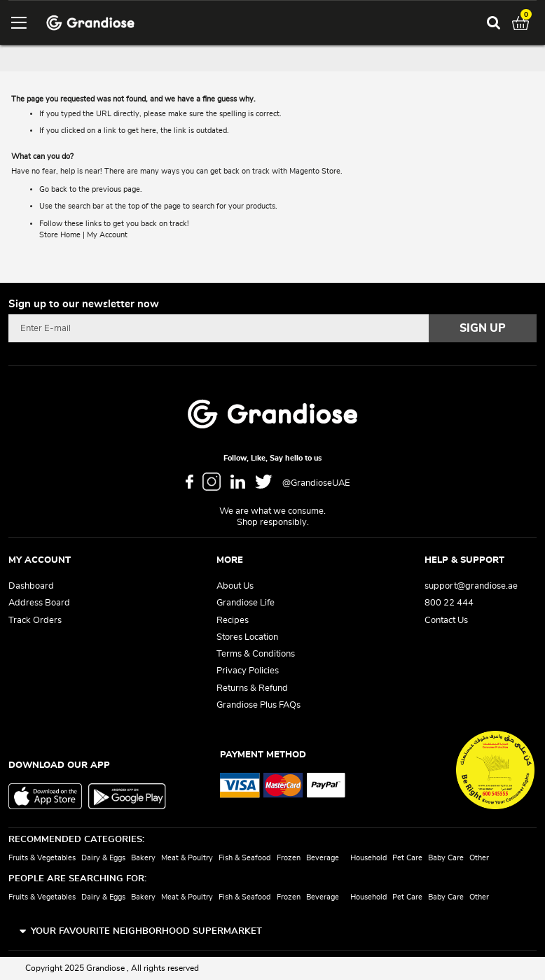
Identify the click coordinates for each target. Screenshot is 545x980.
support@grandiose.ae (471, 586)
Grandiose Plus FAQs (258, 705)
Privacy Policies (248, 671)
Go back (53, 189)
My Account (107, 235)
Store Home (60, 235)
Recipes (233, 621)
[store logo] (90, 23)
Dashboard (31, 586)
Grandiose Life (246, 603)
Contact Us (446, 621)
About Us (235, 586)
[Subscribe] (483, 328)
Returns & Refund (252, 688)
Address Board (39, 603)
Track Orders (35, 621)
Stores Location (247, 637)
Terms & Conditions (256, 654)
